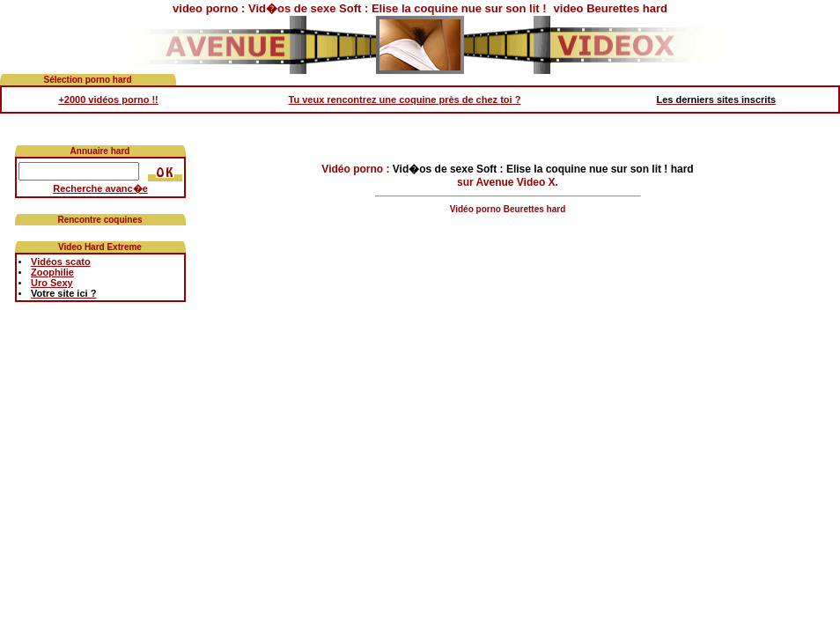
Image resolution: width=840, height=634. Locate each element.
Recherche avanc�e (100, 188)
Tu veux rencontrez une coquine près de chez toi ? (405, 100)
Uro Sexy (52, 283)
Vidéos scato (61, 262)
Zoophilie (52, 272)
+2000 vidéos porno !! (108, 100)
